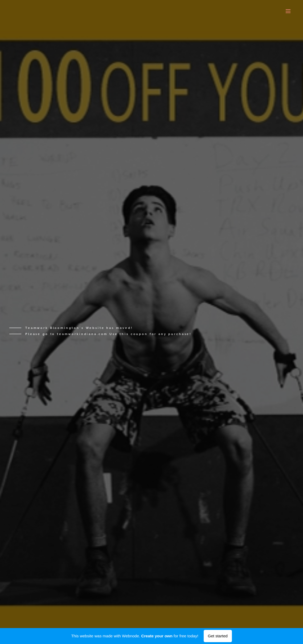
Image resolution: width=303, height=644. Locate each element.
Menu (288, 11)
